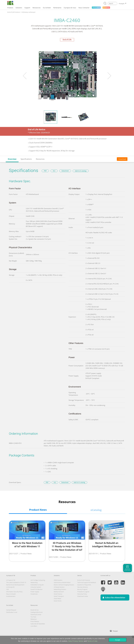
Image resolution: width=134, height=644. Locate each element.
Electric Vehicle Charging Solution (64, 585)
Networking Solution (60, 589)
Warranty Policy (82, 594)
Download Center (83, 596)
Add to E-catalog (81, 171)
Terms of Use (92, 641)
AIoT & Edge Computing (38, 580)
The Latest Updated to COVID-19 (16, 582)
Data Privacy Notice (76, 641)
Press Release (35, 621)
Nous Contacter (11, 594)
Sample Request (11, 610)
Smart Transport (59, 596)
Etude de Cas (35, 610)
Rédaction (34, 619)
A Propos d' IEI (11, 580)
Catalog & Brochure (37, 612)
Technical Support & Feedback (87, 582)
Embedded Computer (37, 585)
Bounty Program (82, 589)
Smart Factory (58, 594)
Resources (40, 159)
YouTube (33, 617)
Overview (12, 159)
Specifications (26, 159)
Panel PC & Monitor (37, 589)
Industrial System (36, 587)
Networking (34, 582)
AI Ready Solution (59, 587)
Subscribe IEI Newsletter (38, 624)
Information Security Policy (14, 592)
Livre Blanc (34, 626)
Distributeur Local (12, 612)
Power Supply (35, 592)
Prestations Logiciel (83, 592)
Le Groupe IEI (10, 587)
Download (122, 159)
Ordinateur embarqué (28, 12)
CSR (7, 589)
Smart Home (58, 601)
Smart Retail (57, 599)
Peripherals (34, 594)
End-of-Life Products (14, 12)
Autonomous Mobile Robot (62, 582)
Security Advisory (83, 587)
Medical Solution (59, 592)
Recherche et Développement (15, 585)
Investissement (11, 596)
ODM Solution (58, 580)
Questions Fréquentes (84, 585)
